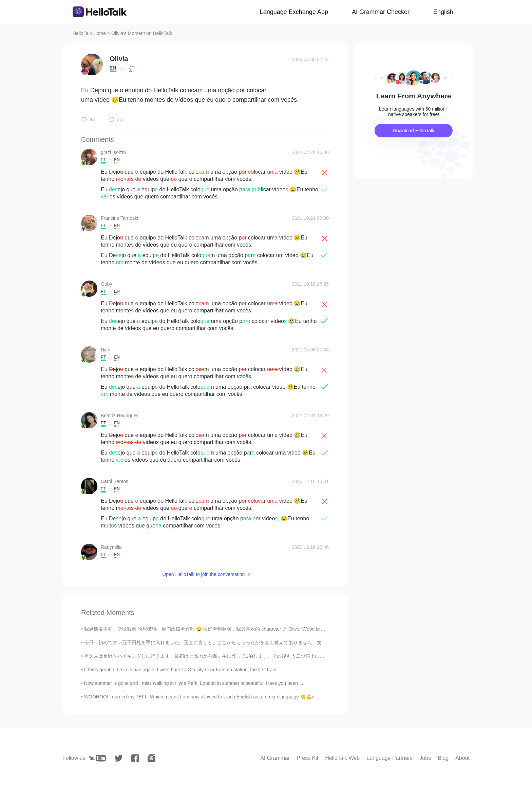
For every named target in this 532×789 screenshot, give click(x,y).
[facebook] (135, 758)
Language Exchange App (294, 12)
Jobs (425, 758)
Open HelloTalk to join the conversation (203, 574)
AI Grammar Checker (381, 12)
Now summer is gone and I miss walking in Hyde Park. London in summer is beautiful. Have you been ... (194, 683)
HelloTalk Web (342, 758)
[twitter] (119, 758)
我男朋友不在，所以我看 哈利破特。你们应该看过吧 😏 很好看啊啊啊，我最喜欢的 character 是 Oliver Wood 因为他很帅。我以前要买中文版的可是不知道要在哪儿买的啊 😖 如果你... (278, 629)
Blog (443, 758)
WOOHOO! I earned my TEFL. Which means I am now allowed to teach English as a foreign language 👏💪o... (201, 697)
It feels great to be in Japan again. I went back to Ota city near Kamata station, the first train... (182, 670)
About (462, 758)
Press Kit (307, 758)
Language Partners (389, 758)
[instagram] (151, 758)
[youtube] (97, 758)
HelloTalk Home (89, 33)
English (443, 12)
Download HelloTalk (414, 131)
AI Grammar (275, 758)
